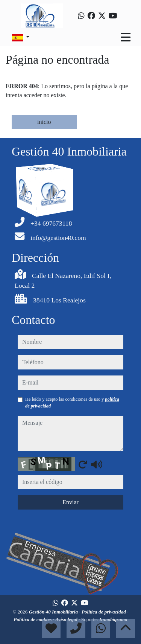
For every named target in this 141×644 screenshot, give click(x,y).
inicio (44, 122)
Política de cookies (33, 619)
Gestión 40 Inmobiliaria (54, 612)
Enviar (70, 502)
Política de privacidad (104, 612)
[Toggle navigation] (126, 37)
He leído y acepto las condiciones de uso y (72, 403)
